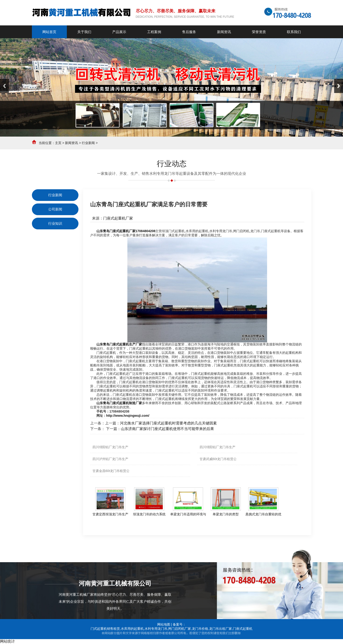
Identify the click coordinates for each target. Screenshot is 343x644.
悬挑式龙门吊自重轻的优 (263, 514)
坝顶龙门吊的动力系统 (149, 514)
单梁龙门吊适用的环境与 (188, 514)
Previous (4, 86)
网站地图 (164, 624)
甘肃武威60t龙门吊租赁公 (218, 459)
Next (339, 86)
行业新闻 (88, 143)
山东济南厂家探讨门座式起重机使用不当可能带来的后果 (167, 429)
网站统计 (7, 641)
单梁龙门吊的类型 (226, 514)
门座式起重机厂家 (118, 218)
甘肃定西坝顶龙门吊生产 (110, 514)
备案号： (179, 624)
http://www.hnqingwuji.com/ (128, 416)
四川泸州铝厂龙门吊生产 (110, 459)
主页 (58, 143)
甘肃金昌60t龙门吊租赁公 (111, 471)
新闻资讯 (71, 143)
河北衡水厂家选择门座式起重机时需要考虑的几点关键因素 (168, 423)
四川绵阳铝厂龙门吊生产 (110, 447)
